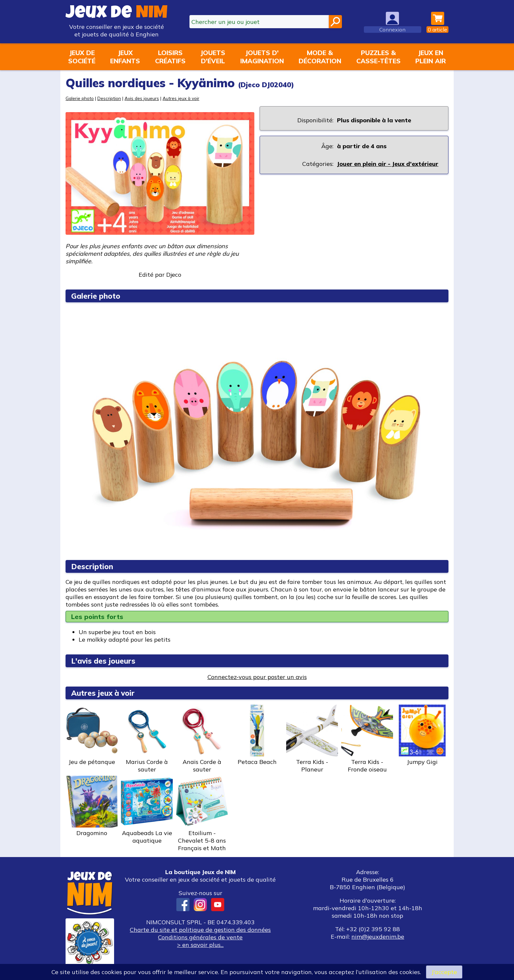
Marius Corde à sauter (147, 739)
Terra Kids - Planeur (312, 739)
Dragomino (92, 806)
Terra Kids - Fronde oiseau (367, 739)
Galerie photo (80, 98)
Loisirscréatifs (170, 57)
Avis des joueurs (142, 98)
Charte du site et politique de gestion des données (200, 930)
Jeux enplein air (431, 57)
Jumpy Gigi (422, 735)
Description (109, 98)
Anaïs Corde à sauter (202, 739)
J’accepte (444, 972)
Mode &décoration (320, 57)
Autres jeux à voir (181, 98)
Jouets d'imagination (262, 57)
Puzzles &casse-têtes (378, 57)
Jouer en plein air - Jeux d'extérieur (388, 164)
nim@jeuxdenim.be (378, 937)
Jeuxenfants (125, 57)
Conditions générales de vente (200, 937)
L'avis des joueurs (103, 661)
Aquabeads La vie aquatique (147, 810)
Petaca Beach (257, 735)
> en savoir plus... (200, 945)
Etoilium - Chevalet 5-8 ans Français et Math (202, 814)
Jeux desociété (82, 57)
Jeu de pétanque (92, 735)
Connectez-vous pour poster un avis (257, 677)
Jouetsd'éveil (213, 57)
